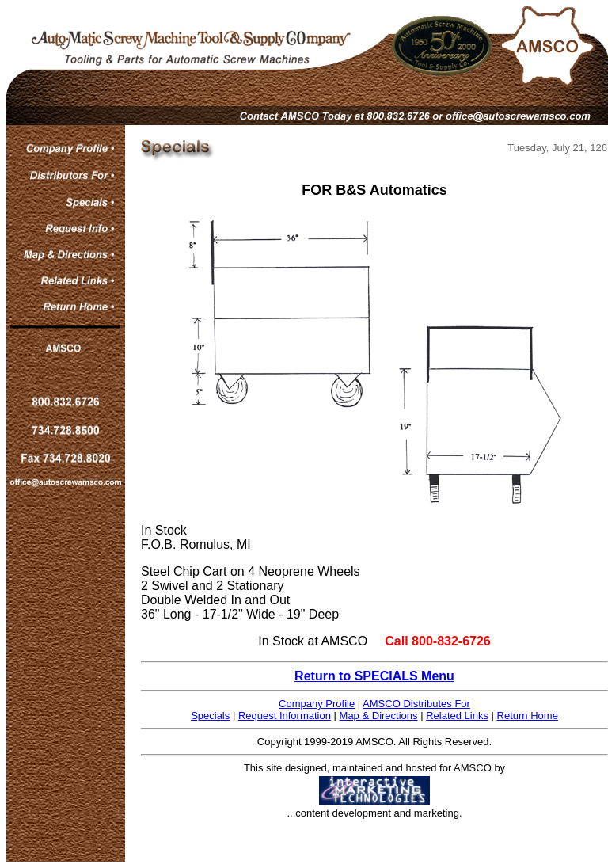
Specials (210, 716)
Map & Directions (379, 716)
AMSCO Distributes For (416, 704)
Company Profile (317, 704)
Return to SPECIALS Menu (374, 676)
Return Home (528, 716)
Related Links (457, 716)
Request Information (285, 716)
